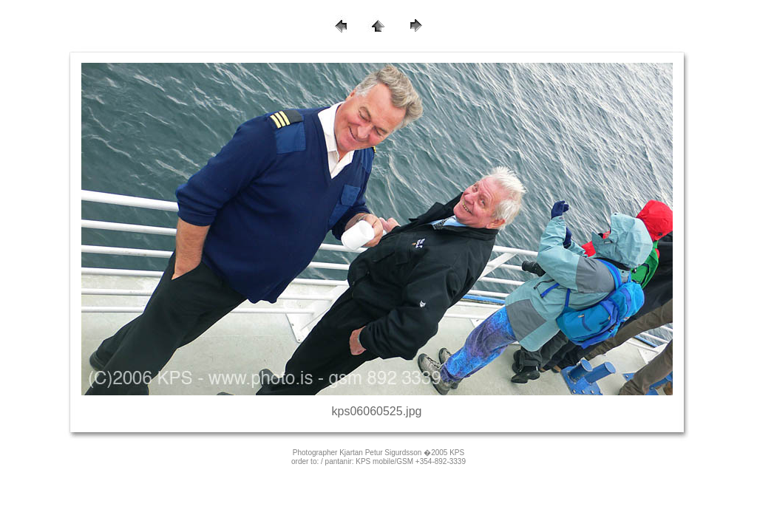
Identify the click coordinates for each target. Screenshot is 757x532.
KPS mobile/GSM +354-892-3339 (411, 461)
